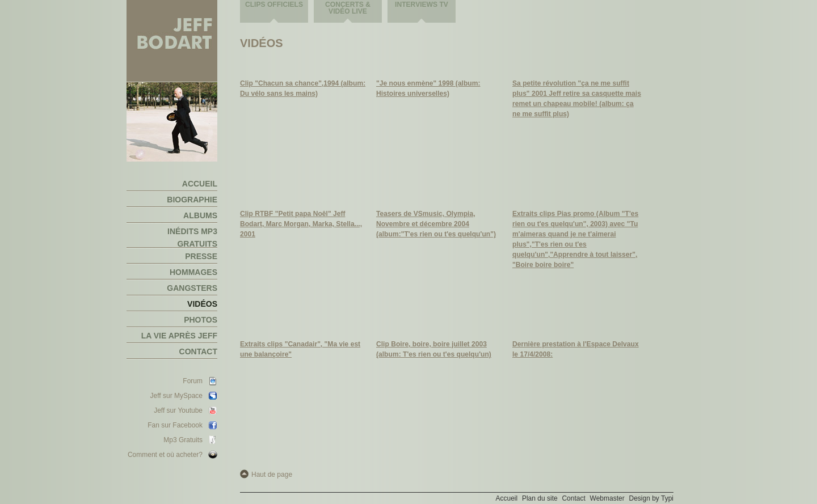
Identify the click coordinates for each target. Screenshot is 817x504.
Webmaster (607, 498)
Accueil (200, 184)
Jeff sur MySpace (176, 396)
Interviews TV (422, 5)
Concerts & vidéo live (348, 8)
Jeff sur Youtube (178, 410)
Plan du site (540, 498)
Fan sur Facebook (175, 425)
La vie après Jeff (179, 336)
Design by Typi (652, 498)
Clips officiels (274, 5)
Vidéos (202, 304)
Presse (201, 256)
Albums (200, 215)
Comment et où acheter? (165, 455)
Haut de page (272, 475)
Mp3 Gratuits (183, 440)
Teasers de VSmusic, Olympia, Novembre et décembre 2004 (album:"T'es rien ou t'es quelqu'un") (436, 224)
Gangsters (192, 288)
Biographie (192, 200)
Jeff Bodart (172, 41)
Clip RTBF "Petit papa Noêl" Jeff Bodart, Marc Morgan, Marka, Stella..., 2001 (301, 224)
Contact (198, 351)
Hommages (193, 272)
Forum (193, 381)
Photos (201, 320)
